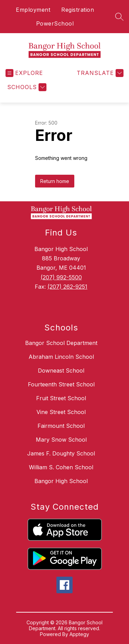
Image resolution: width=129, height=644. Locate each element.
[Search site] (119, 17)
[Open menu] (24, 73)
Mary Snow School (61, 440)
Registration (78, 10)
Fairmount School (61, 426)
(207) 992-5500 (61, 277)
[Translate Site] (99, 73)
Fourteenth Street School (61, 384)
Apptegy (79, 634)
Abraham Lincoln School (61, 357)
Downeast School (61, 371)
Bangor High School (61, 481)
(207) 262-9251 (67, 287)
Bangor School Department (61, 343)
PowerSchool (55, 23)
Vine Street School (61, 412)
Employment (33, 10)
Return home (55, 181)
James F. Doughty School (61, 453)
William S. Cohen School (61, 467)
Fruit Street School (61, 398)
